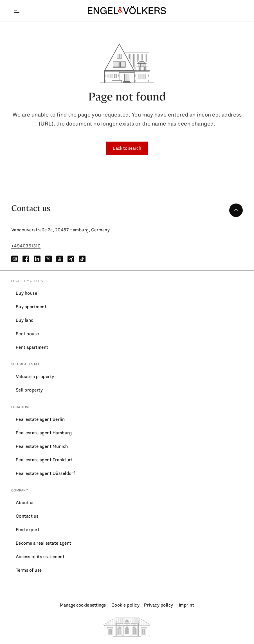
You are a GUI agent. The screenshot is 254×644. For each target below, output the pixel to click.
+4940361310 (26, 246)
